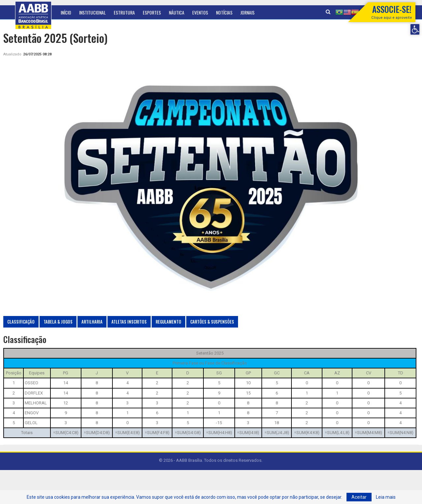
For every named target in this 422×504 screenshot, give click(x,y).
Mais (267, 12)
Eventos (200, 12)
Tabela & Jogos (58, 322)
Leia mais (386, 497)
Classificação (21, 322)
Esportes (152, 12)
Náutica (177, 12)
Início (66, 12)
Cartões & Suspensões (212, 322)
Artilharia (92, 322)
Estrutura (124, 12)
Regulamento (168, 322)
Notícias (224, 12)
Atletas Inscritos (129, 322)
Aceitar (359, 497)
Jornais (247, 12)
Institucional (92, 12)
